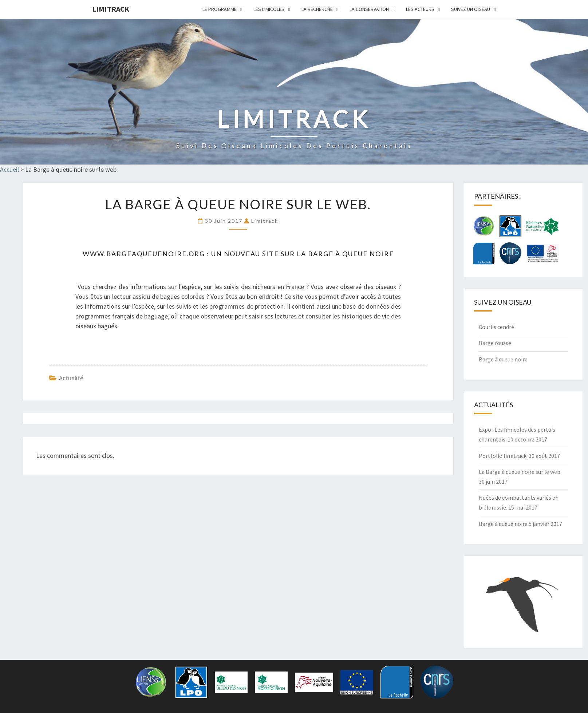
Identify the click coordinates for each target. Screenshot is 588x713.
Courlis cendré (496, 327)
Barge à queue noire (503, 359)
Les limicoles (269, 9)
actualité (71, 378)
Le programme (220, 9)
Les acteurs (420, 9)
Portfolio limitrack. (503, 456)
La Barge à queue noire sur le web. (520, 472)
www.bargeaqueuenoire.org (144, 254)
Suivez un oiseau (471, 9)
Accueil (9, 169)
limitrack (111, 9)
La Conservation (369, 9)
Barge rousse (495, 343)
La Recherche (317, 9)
